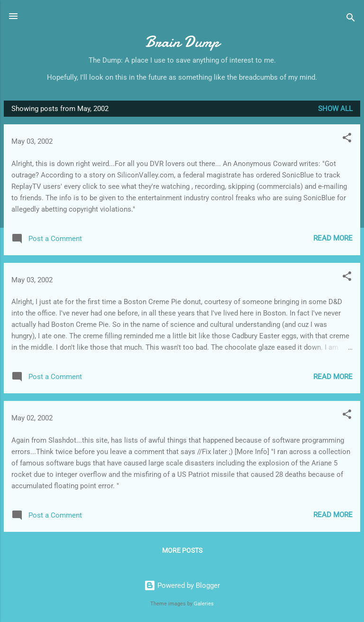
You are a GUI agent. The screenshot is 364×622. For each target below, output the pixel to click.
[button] (347, 139)
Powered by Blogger (182, 585)
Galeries (204, 604)
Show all (335, 109)
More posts (182, 550)
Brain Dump (182, 42)
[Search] (351, 19)
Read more (333, 238)
